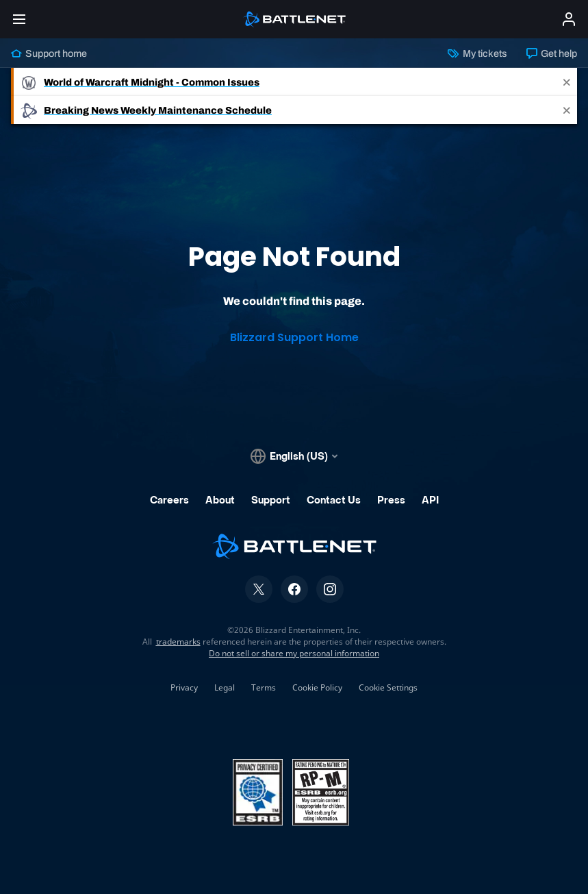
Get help (552, 53)
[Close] (567, 82)
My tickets (477, 53)
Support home (49, 53)
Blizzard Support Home (294, 337)
